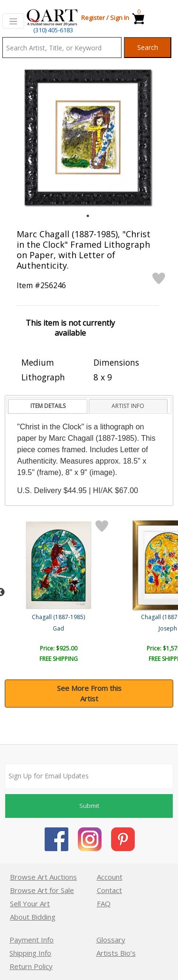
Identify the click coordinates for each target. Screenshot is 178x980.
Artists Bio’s (116, 953)
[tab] (48, 406)
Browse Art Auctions (43, 877)
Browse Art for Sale (42, 890)
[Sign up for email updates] (89, 776)
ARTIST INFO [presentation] (128, 406)
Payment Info (32, 940)
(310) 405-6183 (53, 30)
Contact (109, 890)
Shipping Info (30, 953)
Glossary (111, 940)
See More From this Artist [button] (89, 694)
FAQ (104, 903)
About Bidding (33, 917)
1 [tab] (88, 216)
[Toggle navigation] (13, 21)
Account (110, 877)
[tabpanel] (88, 137)
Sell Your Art (30, 903)
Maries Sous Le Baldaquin (60, 628)
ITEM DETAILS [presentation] (48, 406)
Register (93, 18)
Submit (89, 805)
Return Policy (31, 966)
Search (148, 47)
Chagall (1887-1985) (59, 617)
